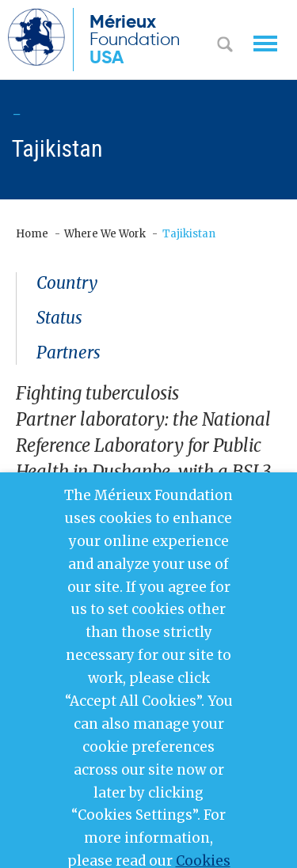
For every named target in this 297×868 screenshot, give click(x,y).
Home (32, 234)
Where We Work (105, 234)
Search (225, 46)
